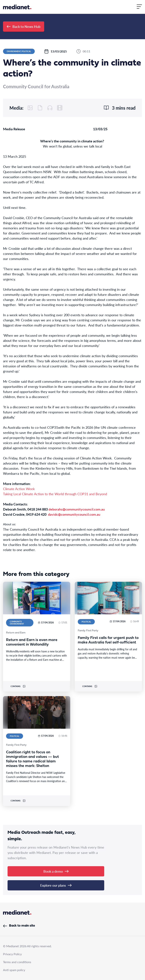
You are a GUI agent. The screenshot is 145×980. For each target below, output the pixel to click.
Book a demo (56, 871)
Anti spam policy (14, 970)
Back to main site (19, 926)
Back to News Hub (24, 26)
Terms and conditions (17, 962)
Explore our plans (56, 885)
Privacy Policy (12, 954)
